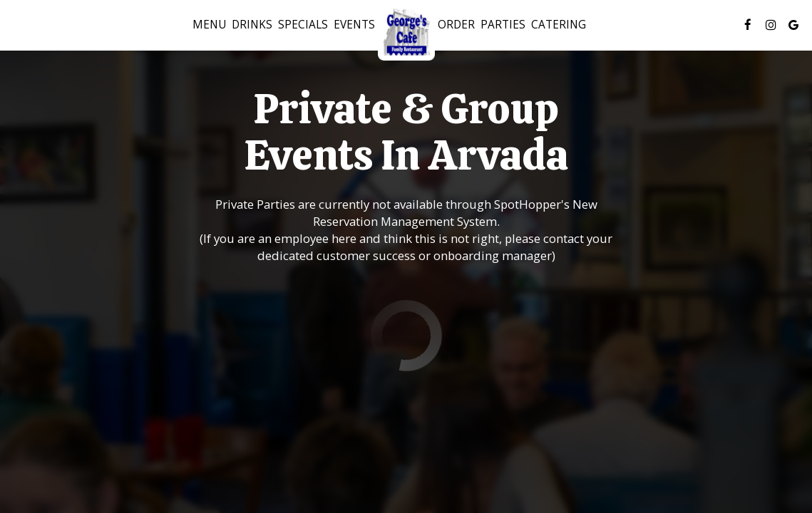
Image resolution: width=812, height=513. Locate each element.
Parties (503, 25)
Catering (559, 25)
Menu (209, 25)
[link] (406, 32)
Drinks (252, 25)
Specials (303, 25)
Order (456, 25)
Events (354, 25)
